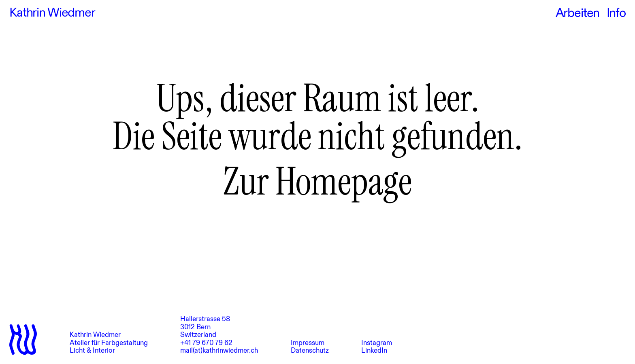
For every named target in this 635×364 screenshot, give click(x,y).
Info (616, 13)
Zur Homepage (317, 182)
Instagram (377, 343)
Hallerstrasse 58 (205, 319)
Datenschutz (310, 350)
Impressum (308, 343)
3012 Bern (195, 327)
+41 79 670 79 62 (206, 343)
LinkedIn (374, 350)
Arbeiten (578, 13)
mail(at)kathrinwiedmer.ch (219, 350)
